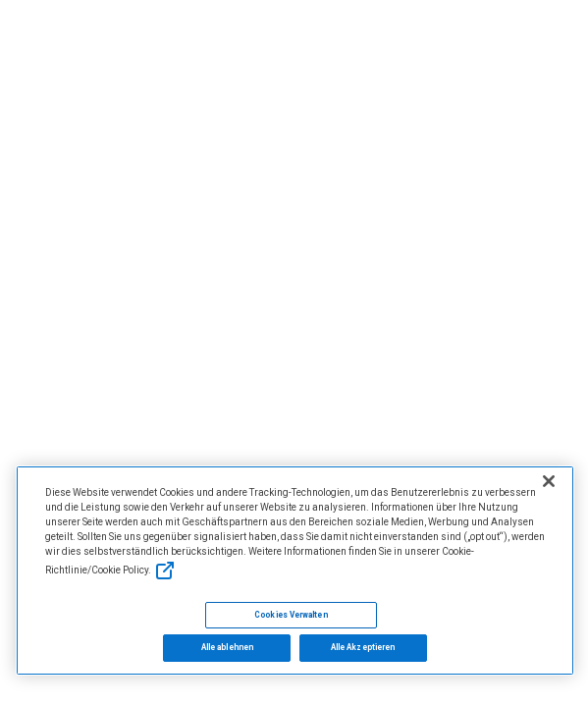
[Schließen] (549, 481)
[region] (295, 571)
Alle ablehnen (227, 647)
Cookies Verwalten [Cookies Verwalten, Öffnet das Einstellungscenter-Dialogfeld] (291, 615)
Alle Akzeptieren (363, 647)
